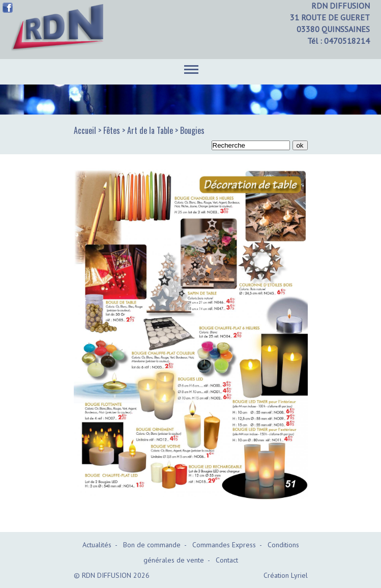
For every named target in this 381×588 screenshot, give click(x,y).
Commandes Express (224, 545)
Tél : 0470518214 (339, 41)
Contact (227, 560)
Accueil (85, 130)
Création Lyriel (286, 575)
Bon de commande (152, 545)
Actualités (97, 545)
